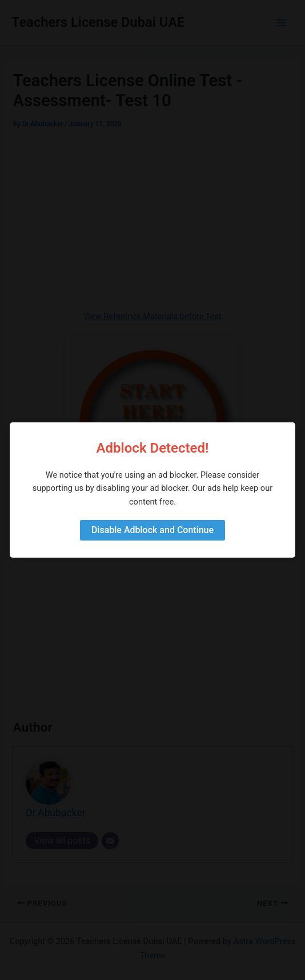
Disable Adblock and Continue (152, 530)
